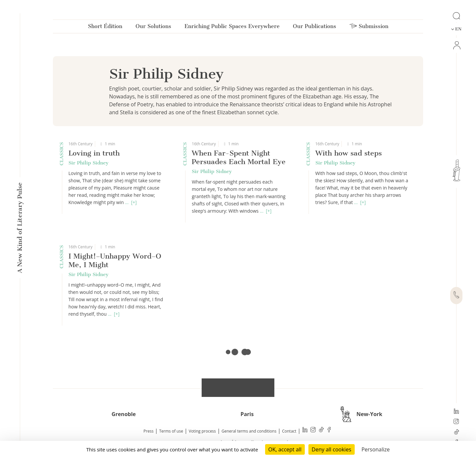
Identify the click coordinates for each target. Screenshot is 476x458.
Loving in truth (94, 153)
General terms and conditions (249, 431)
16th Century (80, 144)
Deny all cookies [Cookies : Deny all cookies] (332, 449)
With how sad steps (349, 153)
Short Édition (105, 28)
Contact (289, 431)
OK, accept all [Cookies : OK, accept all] (285, 449)
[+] (134, 202)
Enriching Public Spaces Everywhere (232, 28)
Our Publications (315, 28)
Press (148, 431)
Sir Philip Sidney (88, 163)
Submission (369, 28)
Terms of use (171, 431)
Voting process (202, 431)
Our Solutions (153, 28)
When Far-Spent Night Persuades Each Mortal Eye (239, 157)
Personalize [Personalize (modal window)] (376, 449)
